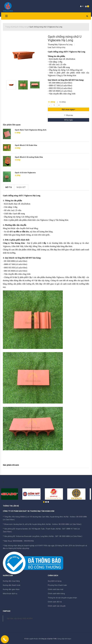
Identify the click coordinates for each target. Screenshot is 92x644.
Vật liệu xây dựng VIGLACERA (19, 618)
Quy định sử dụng (55, 581)
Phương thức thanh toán (57, 585)
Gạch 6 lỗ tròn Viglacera (25, 173)
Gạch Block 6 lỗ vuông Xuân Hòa (29, 157)
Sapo (69, 639)
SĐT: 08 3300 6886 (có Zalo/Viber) (69, 536)
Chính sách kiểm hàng (56, 594)
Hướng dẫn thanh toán (12, 585)
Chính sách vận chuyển (57, 606)
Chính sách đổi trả (55, 602)
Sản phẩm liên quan (12, 125)
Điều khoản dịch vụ (10, 594)
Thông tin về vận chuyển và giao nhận (62, 598)
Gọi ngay (69, 120)
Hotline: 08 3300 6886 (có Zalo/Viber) (67, 524)
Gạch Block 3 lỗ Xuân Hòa (26, 145)
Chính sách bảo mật (56, 589)
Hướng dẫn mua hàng (11, 581)
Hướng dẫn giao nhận (11, 589)
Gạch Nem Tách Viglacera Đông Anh (31, 130)
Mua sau (68, 115)
